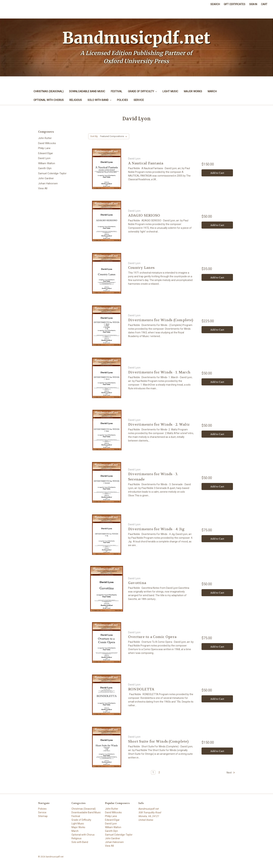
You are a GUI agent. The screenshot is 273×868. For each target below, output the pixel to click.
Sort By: (94, 136)
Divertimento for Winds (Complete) (161, 320)
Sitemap (43, 816)
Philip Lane (44, 148)
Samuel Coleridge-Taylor (52, 173)
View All (43, 188)
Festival (117, 91)
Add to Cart (217, 173)
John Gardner (46, 178)
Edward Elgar (46, 153)
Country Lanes (141, 268)
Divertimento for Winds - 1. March (159, 372)
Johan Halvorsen (48, 183)
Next (231, 773)
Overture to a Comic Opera (152, 637)
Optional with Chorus (49, 100)
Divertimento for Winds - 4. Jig (156, 529)
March (212, 91)
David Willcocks (47, 143)
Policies (122, 100)
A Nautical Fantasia (146, 163)
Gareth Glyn (45, 168)
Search (215, 4)
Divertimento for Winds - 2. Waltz (159, 424)
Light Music (170, 91)
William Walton (47, 163)
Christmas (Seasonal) (49, 91)
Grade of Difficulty (142, 91)
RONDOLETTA (141, 689)
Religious (76, 100)
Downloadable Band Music (87, 91)
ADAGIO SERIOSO (144, 215)
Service (139, 100)
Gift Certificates (235, 4)
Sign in (253, 4)
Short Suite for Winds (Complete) (158, 741)
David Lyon (44, 158)
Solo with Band (100, 100)
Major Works (193, 91)
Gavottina (137, 583)
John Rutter (45, 138)
